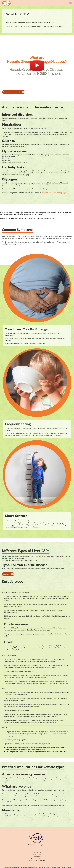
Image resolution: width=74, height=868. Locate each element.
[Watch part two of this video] (14, 92)
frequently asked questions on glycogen (54, 193)
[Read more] (8, 574)
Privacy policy (37, 854)
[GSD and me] (6, 3)
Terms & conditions (37, 852)
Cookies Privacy (37, 857)
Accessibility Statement (37, 859)
